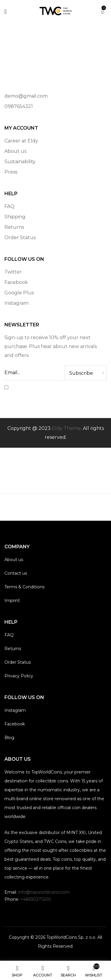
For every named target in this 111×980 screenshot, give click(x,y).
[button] (103, 11)
